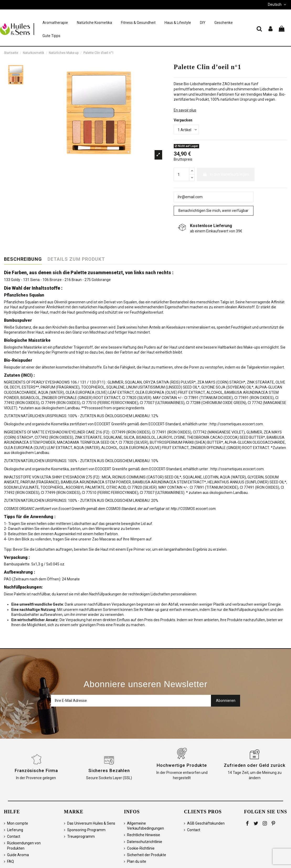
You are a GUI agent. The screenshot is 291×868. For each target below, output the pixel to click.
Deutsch (277, 4)
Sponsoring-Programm (86, 830)
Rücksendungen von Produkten (24, 846)
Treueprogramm (81, 836)
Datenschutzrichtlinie (145, 842)
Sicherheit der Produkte (147, 855)
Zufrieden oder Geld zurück (255, 765)
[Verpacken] (186, 129)
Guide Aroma (18, 855)
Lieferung (15, 830)
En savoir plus (185, 110)
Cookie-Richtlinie (141, 848)
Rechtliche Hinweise (144, 835)
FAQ (10, 861)
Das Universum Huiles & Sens (91, 823)
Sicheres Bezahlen (109, 770)
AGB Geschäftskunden (206, 823)
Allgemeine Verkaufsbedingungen (145, 826)
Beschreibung (23, 259)
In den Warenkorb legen (226, 174)
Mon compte (18, 823)
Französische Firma (36, 770)
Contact (14, 836)
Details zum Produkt (76, 259)
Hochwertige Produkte (182, 765)
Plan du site (137, 861)
